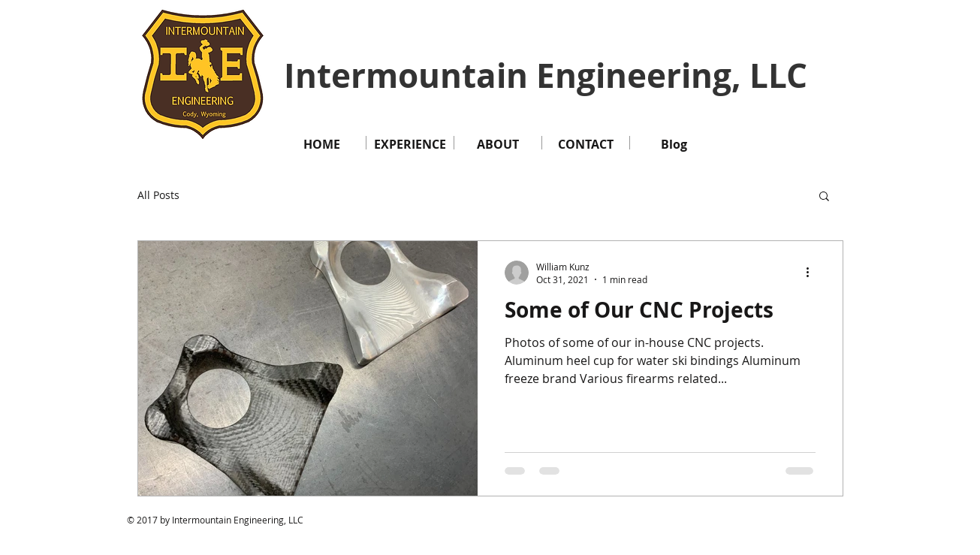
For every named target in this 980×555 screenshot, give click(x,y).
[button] (824, 197)
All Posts (158, 195)
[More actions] (813, 273)
